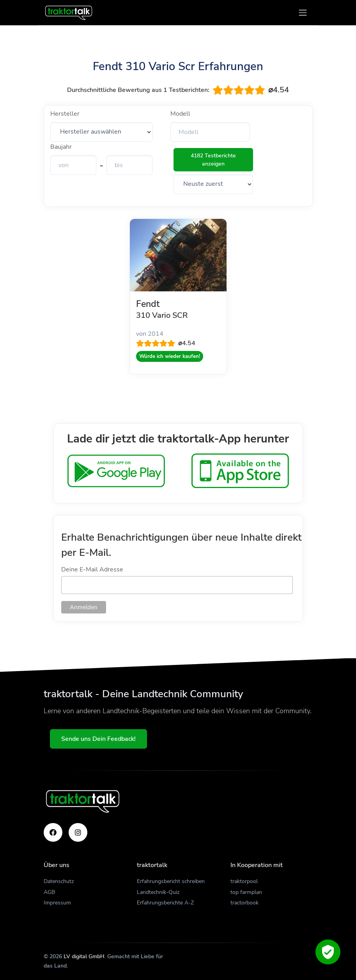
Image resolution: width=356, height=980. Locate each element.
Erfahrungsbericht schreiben (171, 881)
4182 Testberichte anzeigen (213, 160)
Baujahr (61, 147)
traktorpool (244, 881)
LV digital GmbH (84, 956)
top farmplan (246, 892)
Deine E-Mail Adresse (92, 569)
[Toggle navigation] (303, 13)
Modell (180, 114)
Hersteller (65, 114)
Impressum (57, 903)
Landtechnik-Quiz (158, 892)
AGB (49, 892)
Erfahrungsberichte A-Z (165, 903)
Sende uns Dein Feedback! (98, 739)
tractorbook (244, 903)
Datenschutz (59, 881)
